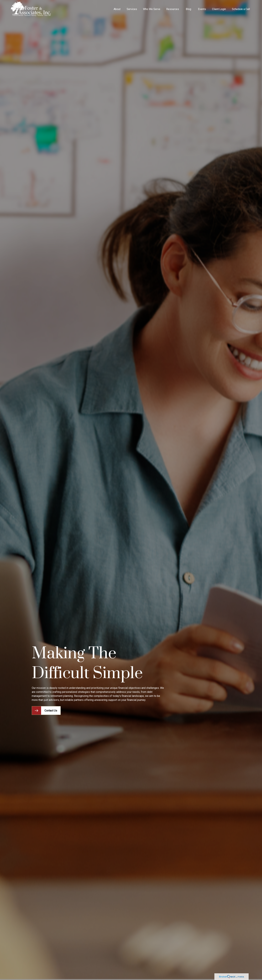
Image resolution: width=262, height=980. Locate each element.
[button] (117, 9)
